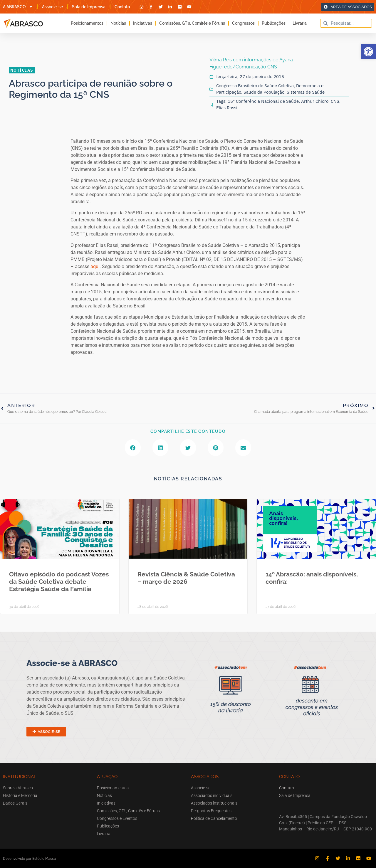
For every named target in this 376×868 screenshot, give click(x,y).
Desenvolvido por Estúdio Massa (29, 858)
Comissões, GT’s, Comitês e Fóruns (192, 23)
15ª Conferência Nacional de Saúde (263, 101)
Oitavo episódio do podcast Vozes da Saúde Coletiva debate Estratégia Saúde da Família (59, 582)
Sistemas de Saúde (306, 92)
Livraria (300, 23)
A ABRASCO (18, 7)
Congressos (243, 23)
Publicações (274, 23)
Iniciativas (143, 23)
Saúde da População (264, 92)
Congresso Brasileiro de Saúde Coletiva (255, 86)
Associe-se (52, 7)
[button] (368, 52)
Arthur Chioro (315, 101)
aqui (95, 266)
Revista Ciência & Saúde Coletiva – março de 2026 (186, 578)
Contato (122, 7)
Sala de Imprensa (89, 7)
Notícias (118, 23)
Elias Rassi (227, 108)
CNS (335, 101)
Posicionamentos (87, 23)
